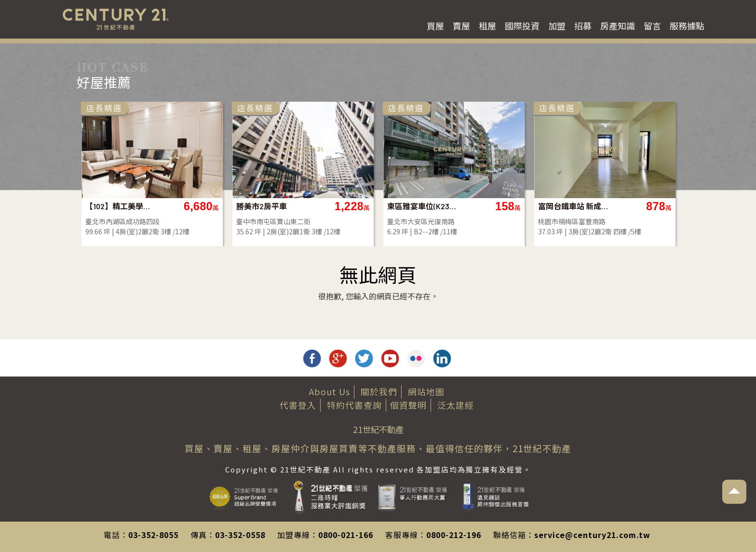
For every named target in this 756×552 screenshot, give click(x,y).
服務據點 (687, 26)
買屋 (435, 26)
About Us (330, 391)
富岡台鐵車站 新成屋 (573, 206)
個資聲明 (408, 405)
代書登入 (298, 405)
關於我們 (379, 391)
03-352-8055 (153, 535)
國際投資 (522, 26)
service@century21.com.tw (592, 535)
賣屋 (461, 26)
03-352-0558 (240, 535)
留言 (652, 26)
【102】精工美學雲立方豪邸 (120, 206)
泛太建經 (456, 405)
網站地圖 (426, 391)
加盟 (557, 26)
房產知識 (618, 26)
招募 (583, 26)
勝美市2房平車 (262, 206)
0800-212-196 (454, 535)
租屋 (487, 26)
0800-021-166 (346, 535)
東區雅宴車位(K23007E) (422, 206)
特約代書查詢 (354, 405)
